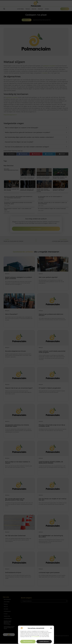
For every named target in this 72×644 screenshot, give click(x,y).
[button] (51, 628)
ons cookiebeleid (35, 637)
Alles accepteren (28, 642)
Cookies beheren (44, 642)
